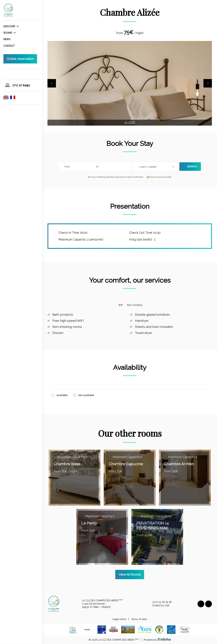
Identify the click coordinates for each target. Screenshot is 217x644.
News (7, 39)
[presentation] (52, 83)
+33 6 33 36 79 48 (160, 602)
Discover (11, 26)
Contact (9, 46)
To (97, 167)
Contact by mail (159, 606)
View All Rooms (130, 575)
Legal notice (119, 619)
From (67, 167)
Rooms (9, 33)
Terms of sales (139, 619)
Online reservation (20, 59)
